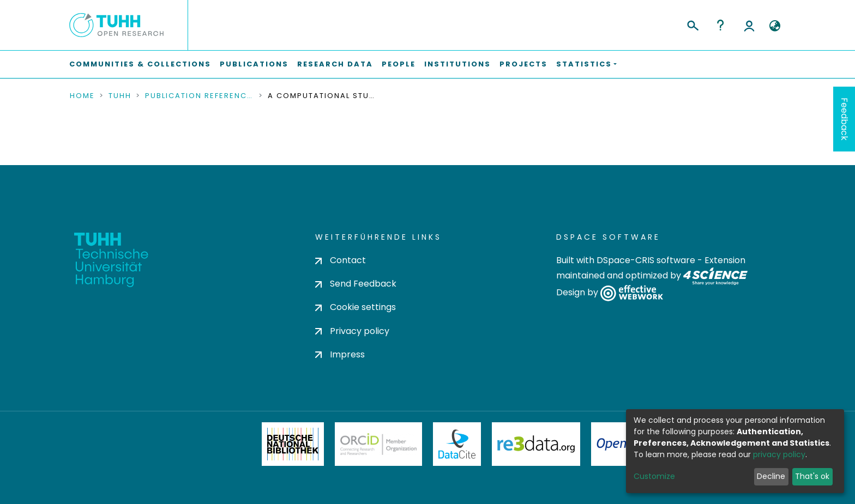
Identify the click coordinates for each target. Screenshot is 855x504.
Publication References (200, 96)
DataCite (457, 444)
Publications (254, 64)
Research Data (335, 64)
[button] (775, 26)
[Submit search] (692, 24)
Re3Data (536, 444)
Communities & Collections (140, 64)
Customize (654, 476)
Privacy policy (352, 331)
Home (82, 96)
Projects (523, 64)
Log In (749, 25)
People (399, 64)
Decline (771, 476)
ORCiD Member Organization (378, 444)
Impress (340, 354)
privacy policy (779, 454)
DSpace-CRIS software (646, 260)
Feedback (844, 119)
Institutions (457, 64)
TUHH (120, 96)
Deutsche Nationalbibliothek (293, 444)
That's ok (812, 476)
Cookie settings (356, 307)
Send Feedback (356, 284)
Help (720, 25)
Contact (341, 260)
